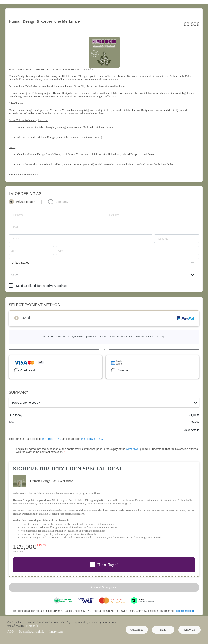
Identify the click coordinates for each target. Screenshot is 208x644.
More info (32, 626)
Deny (163, 630)
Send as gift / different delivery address (42, 286)
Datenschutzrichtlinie (32, 632)
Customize (137, 630)
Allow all (190, 630)
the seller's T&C (52, 439)
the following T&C (92, 439)
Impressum (56, 632)
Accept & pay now (104, 587)
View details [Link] (191, 430)
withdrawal (133, 449)
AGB (11, 632)
